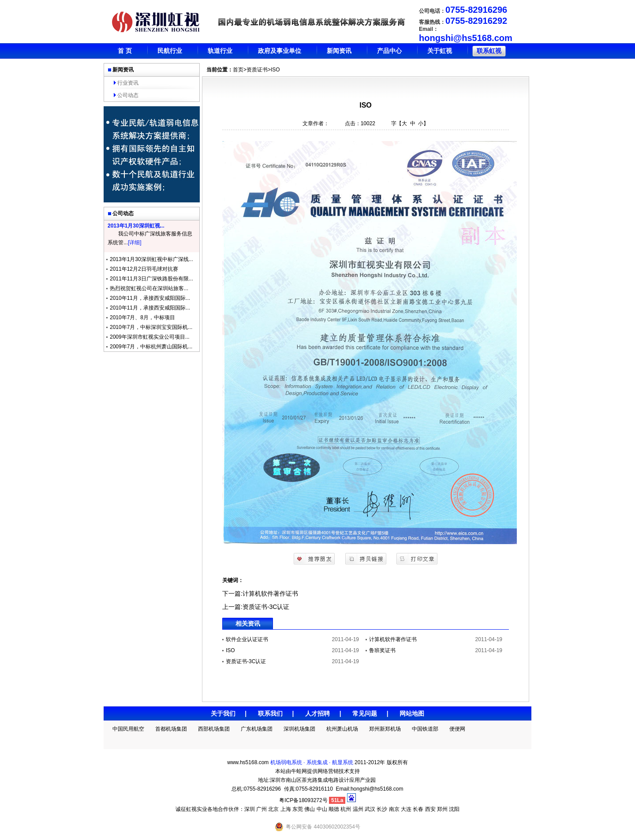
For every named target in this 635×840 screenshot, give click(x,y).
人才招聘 (317, 713)
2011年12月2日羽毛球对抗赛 (144, 269)
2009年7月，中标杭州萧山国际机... (151, 347)
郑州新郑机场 (385, 729)
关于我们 (223, 713)
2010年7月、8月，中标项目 (142, 317)
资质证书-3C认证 (266, 607)
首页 (238, 70)
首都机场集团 (171, 729)
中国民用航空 (128, 729)
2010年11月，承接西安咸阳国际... (150, 298)
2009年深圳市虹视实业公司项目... (150, 337)
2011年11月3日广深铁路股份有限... (151, 279)
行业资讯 (128, 83)
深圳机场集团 (299, 729)
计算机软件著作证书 (270, 594)
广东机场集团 (257, 729)
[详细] (135, 243)
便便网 (457, 729)
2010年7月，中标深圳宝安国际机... (151, 327)
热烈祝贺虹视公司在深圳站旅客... (149, 288)
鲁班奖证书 (382, 650)
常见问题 (365, 713)
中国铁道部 (425, 729)
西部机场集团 (214, 729)
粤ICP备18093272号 (303, 800)
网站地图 (412, 713)
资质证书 (257, 70)
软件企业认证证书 (247, 639)
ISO (230, 650)
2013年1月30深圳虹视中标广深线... (151, 259)
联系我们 (270, 713)
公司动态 (128, 95)
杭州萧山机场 (342, 729)
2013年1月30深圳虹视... (136, 226)
